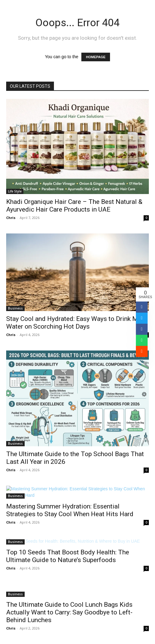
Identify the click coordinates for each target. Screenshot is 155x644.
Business (15, 308)
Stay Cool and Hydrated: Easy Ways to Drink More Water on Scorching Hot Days (77, 323)
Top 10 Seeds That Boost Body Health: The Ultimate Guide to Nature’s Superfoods (68, 556)
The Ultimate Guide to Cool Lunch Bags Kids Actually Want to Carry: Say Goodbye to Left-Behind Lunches (69, 612)
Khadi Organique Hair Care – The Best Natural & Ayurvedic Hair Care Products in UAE (74, 206)
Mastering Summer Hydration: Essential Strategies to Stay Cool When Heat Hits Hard (70, 510)
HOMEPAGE (96, 57)
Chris (11, 218)
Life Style (15, 191)
